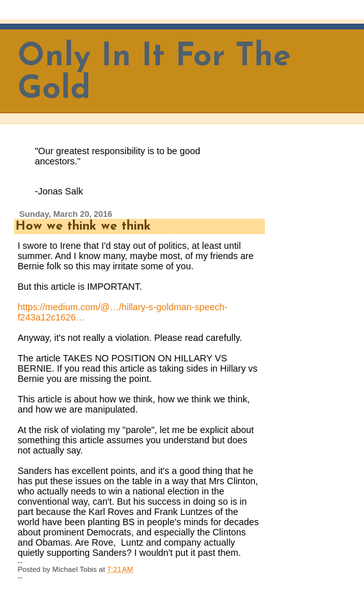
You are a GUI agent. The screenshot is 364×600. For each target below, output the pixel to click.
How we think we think (83, 226)
